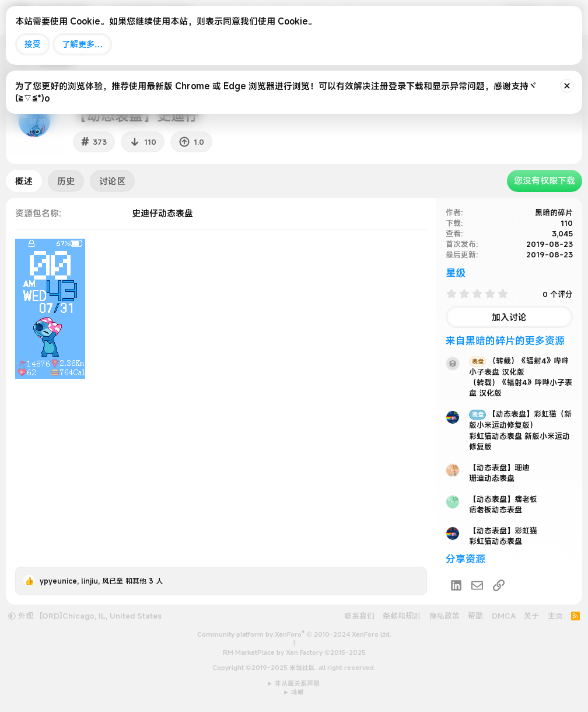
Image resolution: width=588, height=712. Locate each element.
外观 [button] (21, 616)
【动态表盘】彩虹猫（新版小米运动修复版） (520, 419)
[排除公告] (567, 86)
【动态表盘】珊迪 (499, 467)
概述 (24, 181)
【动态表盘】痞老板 (503, 499)
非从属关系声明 (297, 683)
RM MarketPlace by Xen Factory (294, 652)
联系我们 (359, 616)
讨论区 (112, 181)
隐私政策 (444, 616)
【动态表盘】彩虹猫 (503, 530)
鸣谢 (297, 692)
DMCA (504, 616)
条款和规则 (402, 616)
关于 (531, 616)
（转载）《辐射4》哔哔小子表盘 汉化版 (519, 366)
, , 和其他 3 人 (101, 581)
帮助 (475, 616)
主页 (555, 616)
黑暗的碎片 (554, 212)
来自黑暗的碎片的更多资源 (505, 341)
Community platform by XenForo (294, 634)
